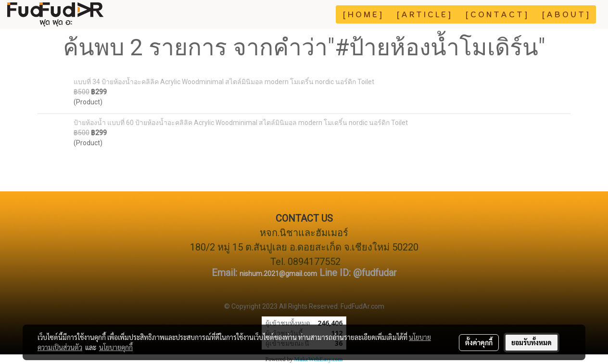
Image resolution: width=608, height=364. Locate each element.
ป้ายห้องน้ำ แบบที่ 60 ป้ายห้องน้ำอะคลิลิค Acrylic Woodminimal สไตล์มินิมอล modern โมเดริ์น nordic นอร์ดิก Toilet (241, 123)
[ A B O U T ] (565, 14)
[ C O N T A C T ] (496, 14)
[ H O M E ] (362, 14)
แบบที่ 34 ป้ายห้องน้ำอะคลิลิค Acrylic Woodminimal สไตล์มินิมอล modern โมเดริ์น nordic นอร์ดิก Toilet (224, 82)
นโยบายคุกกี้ (116, 347)
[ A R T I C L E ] (424, 14)
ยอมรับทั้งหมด (532, 342)
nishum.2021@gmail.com (278, 274)
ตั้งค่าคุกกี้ (479, 342)
